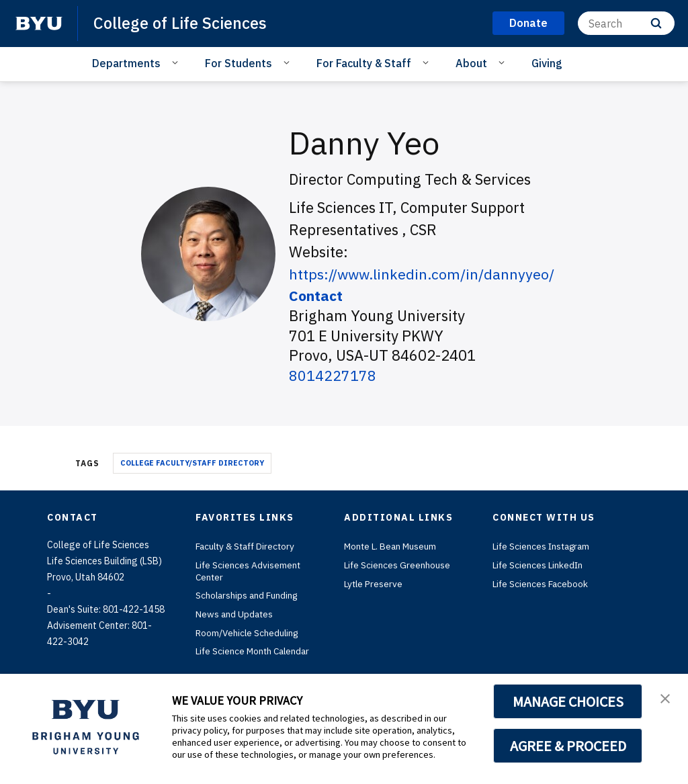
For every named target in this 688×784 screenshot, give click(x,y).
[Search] (626, 23)
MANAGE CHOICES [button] (568, 701)
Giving (547, 63)
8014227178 (333, 397)
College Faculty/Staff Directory (192, 485)
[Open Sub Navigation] (177, 62)
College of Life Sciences (181, 23)
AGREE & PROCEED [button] (568, 746)
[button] (666, 698)
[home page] (39, 24)
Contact (317, 317)
